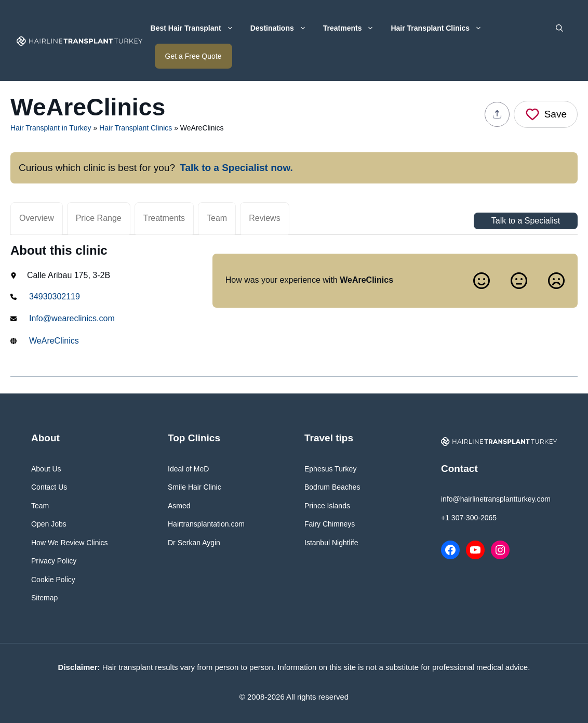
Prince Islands (327, 506)
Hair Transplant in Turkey (51, 128)
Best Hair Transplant (196, 28)
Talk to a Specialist (526, 221)
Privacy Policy (54, 561)
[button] (559, 28)
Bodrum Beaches (332, 487)
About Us (46, 469)
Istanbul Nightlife (331, 543)
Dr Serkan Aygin (194, 543)
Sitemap (44, 598)
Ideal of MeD (188, 469)
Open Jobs (49, 524)
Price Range (99, 218)
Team (217, 218)
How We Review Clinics (70, 543)
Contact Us (49, 487)
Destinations (283, 28)
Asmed (179, 506)
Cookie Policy (53, 580)
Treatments (353, 28)
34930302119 (55, 297)
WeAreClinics (54, 341)
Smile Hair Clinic (195, 487)
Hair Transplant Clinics (440, 28)
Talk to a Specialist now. (236, 168)
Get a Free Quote (193, 56)
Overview (37, 218)
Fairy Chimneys (330, 524)
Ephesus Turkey (330, 469)
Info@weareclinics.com (72, 318)
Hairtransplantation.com (206, 524)
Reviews (264, 218)
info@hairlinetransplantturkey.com (496, 499)
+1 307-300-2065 (469, 518)
